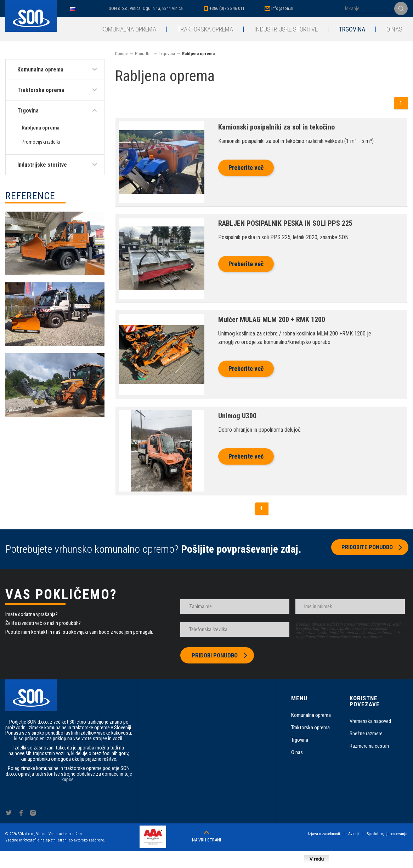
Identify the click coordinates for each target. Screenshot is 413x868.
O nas (394, 29)
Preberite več (246, 168)
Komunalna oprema (129, 29)
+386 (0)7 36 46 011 (227, 8)
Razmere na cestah (369, 746)
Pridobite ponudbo (365, 549)
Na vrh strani (206, 840)
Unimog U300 (237, 416)
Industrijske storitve (286, 29)
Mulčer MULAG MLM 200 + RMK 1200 (272, 320)
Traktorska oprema (205, 29)
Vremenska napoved (370, 721)
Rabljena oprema (41, 128)
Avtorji (354, 834)
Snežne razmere (366, 734)
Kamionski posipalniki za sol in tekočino (276, 127)
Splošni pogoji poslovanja (387, 834)
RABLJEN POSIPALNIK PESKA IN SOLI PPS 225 (285, 223)
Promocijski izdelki (41, 142)
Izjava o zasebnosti (324, 834)
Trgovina (352, 29)
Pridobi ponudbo (215, 655)
